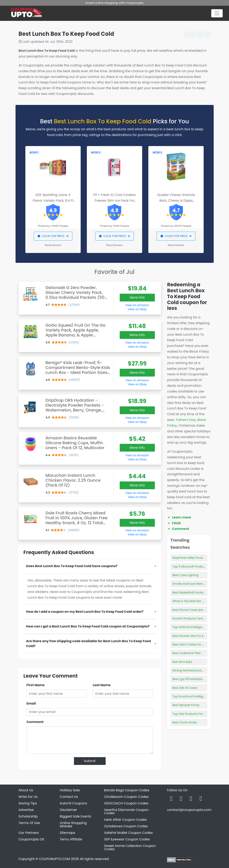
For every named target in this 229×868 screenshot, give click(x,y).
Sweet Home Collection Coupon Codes (130, 847)
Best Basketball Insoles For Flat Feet (197, 593)
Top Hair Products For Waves (193, 714)
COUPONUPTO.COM (55, 859)
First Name (36, 685)
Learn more (182, 517)
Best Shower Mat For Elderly (192, 636)
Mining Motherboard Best (190, 670)
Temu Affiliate (71, 839)
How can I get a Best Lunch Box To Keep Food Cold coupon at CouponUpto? (88, 626)
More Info (137, 297)
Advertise (26, 810)
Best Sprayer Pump (186, 705)
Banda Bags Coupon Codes (127, 790)
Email (31, 703)
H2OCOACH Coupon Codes (126, 803)
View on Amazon (137, 305)
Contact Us (69, 797)
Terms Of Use (29, 823)
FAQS (176, 523)
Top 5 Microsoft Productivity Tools (196, 567)
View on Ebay (137, 309)
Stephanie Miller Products (190, 558)
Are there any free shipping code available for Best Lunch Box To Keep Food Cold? (89, 644)
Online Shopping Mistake (73, 825)
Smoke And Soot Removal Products (197, 584)
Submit (90, 761)
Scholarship (28, 816)
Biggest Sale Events (76, 816)
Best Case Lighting (185, 575)
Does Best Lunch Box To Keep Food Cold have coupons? (72, 566)
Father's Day (186, 420)
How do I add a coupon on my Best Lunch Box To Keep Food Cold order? (85, 612)
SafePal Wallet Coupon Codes (128, 833)
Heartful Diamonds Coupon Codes (126, 811)
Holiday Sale (70, 790)
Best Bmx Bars (182, 662)
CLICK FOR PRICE (53, 236)
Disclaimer (68, 810)
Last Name (102, 685)
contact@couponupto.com (189, 810)
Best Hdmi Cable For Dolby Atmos (196, 644)
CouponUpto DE (31, 839)
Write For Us (28, 797)
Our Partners (29, 833)
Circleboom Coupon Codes (126, 797)
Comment (35, 722)
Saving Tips (28, 803)
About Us (26, 790)
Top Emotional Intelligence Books (196, 696)
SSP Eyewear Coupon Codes (127, 839)
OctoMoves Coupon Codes (126, 826)
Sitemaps (68, 833)
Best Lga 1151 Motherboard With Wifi (197, 679)
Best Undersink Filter (187, 653)
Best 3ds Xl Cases (185, 688)
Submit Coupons (73, 803)
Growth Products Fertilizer (190, 618)
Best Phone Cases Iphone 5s (192, 610)
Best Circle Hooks (185, 722)
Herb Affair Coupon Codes (125, 820)
